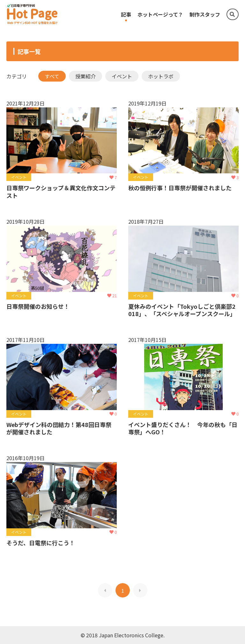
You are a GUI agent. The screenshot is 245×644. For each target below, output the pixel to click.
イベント (122, 76)
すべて (52, 76)
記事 (126, 14)
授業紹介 (85, 76)
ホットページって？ (160, 14)
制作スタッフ (205, 14)
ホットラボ (161, 76)
